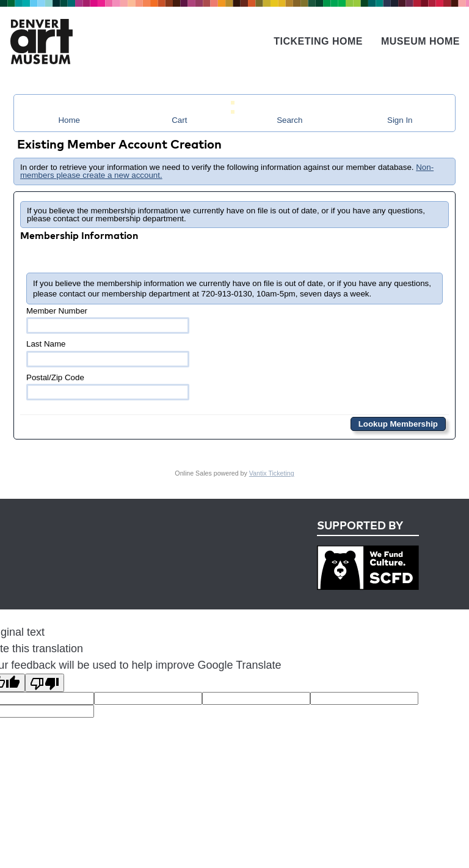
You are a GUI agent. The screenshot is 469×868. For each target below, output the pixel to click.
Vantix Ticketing (272, 473)
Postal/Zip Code (108, 387)
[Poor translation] (45, 683)
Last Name (108, 353)
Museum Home (420, 41)
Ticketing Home (318, 41)
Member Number (108, 320)
